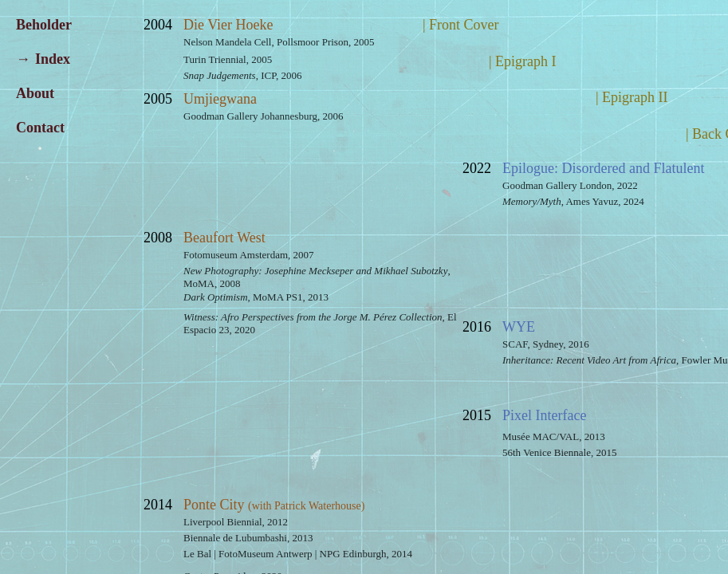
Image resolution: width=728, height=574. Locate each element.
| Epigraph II (632, 97)
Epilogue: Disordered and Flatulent (603, 168)
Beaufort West (224, 238)
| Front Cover (461, 25)
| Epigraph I (523, 61)
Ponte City (274, 505)
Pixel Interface (544, 415)
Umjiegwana (220, 99)
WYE (519, 327)
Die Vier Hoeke (228, 25)
